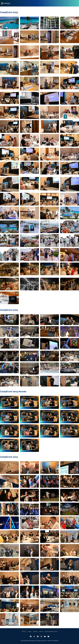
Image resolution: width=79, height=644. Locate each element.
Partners (35, 632)
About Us (24, 632)
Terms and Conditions (53, 641)
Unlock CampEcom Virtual (51, 632)
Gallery (30, 632)
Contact (41, 632)
